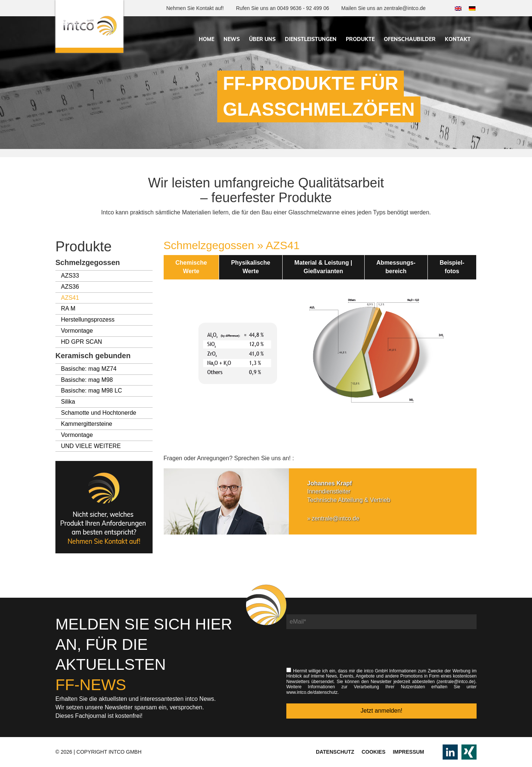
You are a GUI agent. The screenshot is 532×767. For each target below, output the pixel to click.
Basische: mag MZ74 (89, 369)
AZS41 (70, 298)
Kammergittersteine (87, 424)
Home (207, 39)
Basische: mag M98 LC (91, 391)
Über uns (262, 39)
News (232, 39)
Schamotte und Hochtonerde (99, 413)
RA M (68, 308)
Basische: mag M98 (87, 380)
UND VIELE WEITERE (91, 446)
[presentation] (342, 652)
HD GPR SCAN (81, 342)
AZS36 (70, 287)
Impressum (408, 752)
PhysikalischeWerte (251, 267)
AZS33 (70, 276)
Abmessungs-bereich (396, 267)
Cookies (374, 752)
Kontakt (458, 39)
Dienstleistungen (311, 39)
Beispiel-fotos (452, 267)
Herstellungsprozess (88, 320)
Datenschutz (335, 752)
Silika (68, 402)
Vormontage (77, 331)
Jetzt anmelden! (381, 711)
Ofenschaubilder (410, 39)
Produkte (360, 39)
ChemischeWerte (191, 267)
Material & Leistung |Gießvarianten (323, 267)
